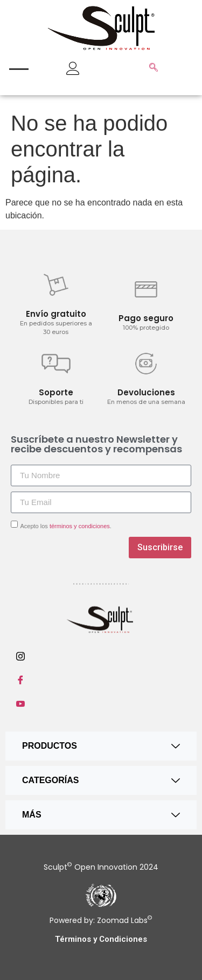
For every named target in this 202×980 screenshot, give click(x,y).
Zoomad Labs (124, 920)
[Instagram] (101, 656)
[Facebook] (101, 680)
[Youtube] (101, 704)
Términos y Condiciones (101, 939)
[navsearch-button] (154, 68)
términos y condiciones (80, 526)
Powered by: (72, 920)
